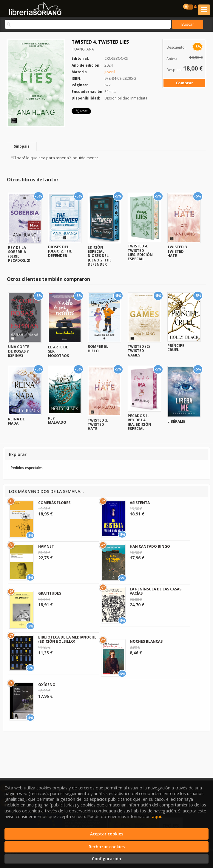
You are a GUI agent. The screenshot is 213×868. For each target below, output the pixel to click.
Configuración (106, 859)
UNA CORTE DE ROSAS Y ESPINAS (19, 351)
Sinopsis (22, 146)
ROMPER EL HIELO (98, 349)
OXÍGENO (47, 685)
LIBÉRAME (176, 421)
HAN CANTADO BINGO (150, 546)
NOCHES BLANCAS (146, 641)
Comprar (184, 83)
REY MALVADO (57, 420)
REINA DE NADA (16, 421)
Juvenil (110, 72)
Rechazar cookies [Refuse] (107, 847)
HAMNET (46, 546)
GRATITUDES (50, 593)
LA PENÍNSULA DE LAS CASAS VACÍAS (156, 591)
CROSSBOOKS (116, 58)
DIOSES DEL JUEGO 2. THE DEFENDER (60, 251)
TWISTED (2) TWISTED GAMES (139, 351)
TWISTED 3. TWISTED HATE (178, 251)
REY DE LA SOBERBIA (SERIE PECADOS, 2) (19, 254)
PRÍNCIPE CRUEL (176, 348)
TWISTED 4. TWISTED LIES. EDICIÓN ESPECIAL (140, 252)
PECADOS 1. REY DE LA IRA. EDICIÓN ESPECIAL (139, 422)
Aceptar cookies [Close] (107, 834)
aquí (156, 816)
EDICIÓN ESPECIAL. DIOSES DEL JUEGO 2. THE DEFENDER (100, 256)
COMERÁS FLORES (54, 503)
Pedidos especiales (27, 468)
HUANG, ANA (83, 49)
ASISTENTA (140, 503)
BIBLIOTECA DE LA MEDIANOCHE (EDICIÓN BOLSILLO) (67, 639)
